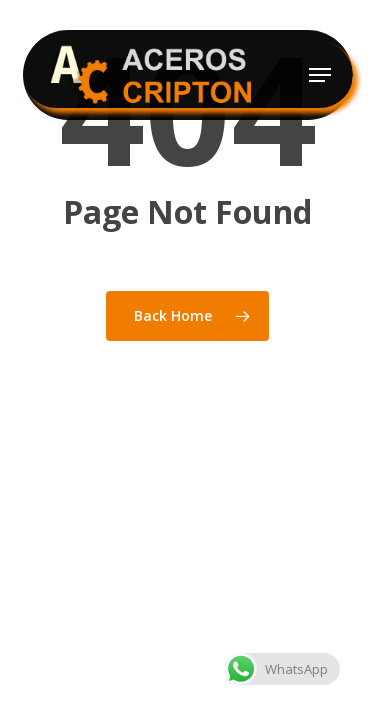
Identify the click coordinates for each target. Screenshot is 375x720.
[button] (320, 75)
